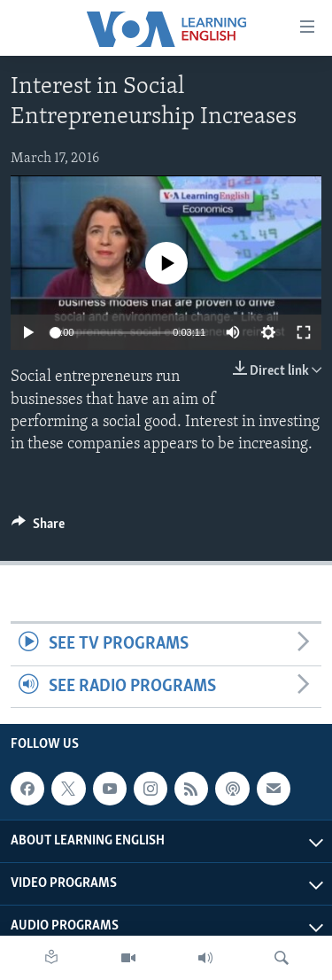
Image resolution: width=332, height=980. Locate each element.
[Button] (38, 528)
